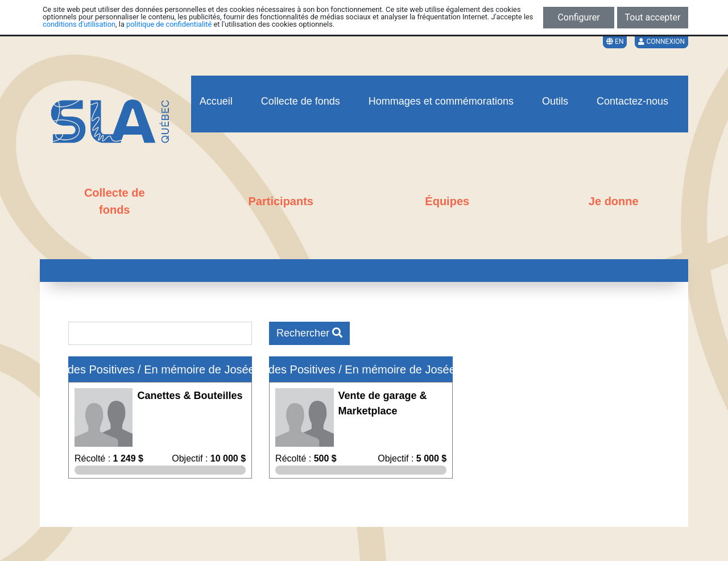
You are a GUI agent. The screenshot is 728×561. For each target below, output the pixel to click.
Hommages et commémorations (441, 101)
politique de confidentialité (169, 24)
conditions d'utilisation (79, 24)
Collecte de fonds (301, 101)
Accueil (216, 101)
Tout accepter (653, 17)
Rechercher (309, 333)
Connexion (661, 41)
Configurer (578, 17)
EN (615, 41)
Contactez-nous (632, 101)
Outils (555, 101)
